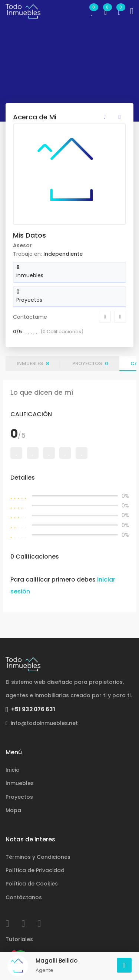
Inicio (13, 770)
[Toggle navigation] (132, 11)
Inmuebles (33, 363)
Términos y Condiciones (38, 857)
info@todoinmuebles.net (42, 723)
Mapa (13, 810)
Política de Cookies (32, 884)
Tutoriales (19, 939)
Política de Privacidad (35, 870)
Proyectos (90, 363)
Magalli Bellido (57, 961)
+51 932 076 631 (30, 709)
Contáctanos (24, 897)
